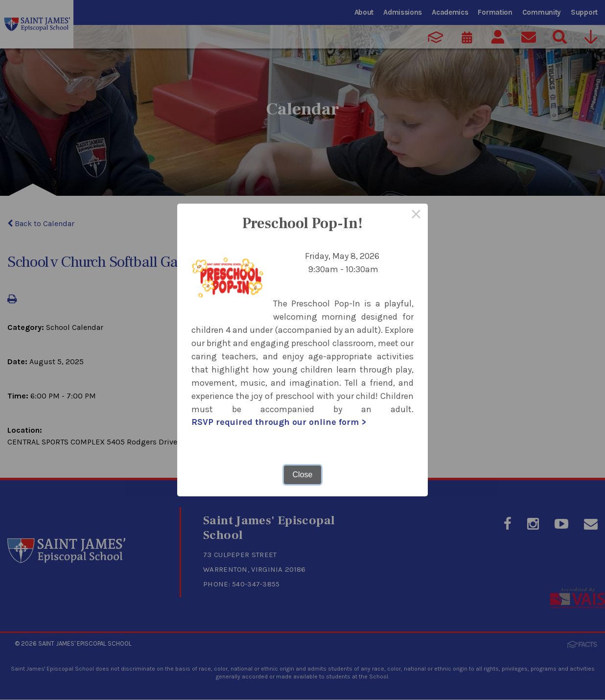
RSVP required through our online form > (279, 422)
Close (303, 475)
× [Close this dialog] (416, 215)
